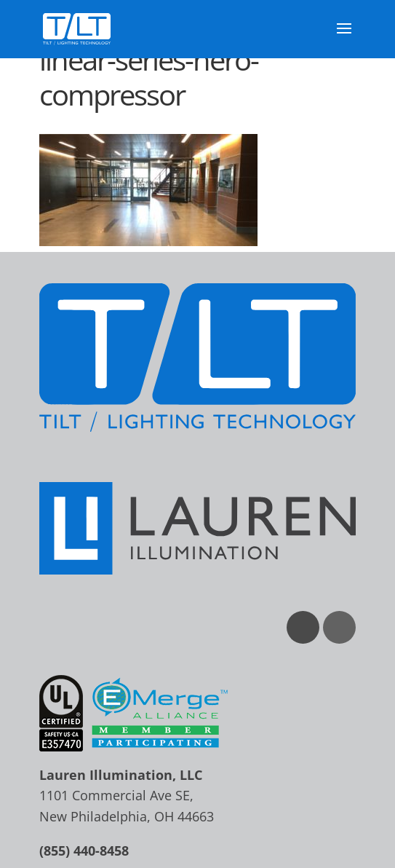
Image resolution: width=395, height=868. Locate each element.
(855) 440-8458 (84, 851)
